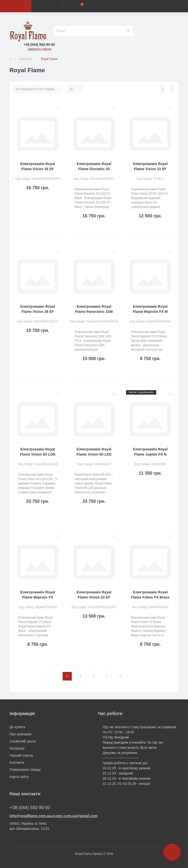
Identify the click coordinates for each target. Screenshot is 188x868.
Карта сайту (19, 777)
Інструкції (17, 748)
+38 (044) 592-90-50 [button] (30, 808)
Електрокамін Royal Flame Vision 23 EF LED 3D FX (94, 597)
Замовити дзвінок (39, 49)
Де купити (17, 727)
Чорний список (21, 755)
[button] (39, 45)
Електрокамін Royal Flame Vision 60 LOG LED (38, 454)
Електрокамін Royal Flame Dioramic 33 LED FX (94, 169)
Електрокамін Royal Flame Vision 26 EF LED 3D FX (38, 169)
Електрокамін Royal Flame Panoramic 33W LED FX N (94, 312)
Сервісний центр (23, 741)
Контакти (17, 762)
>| (120, 676)
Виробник (26, 59)
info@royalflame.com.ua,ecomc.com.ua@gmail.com (50, 816)
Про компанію (21, 734)
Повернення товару (25, 770)
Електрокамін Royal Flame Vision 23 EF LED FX (150, 169)
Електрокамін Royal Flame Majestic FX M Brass (150, 312)
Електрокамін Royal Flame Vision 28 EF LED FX (38, 312)
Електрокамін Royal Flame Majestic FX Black (38, 597)
